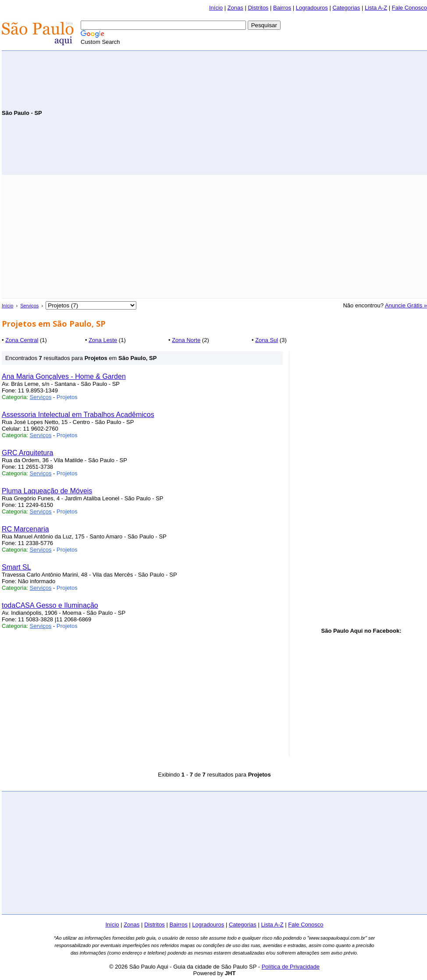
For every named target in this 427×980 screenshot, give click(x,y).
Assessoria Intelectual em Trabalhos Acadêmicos (78, 415)
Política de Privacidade (291, 967)
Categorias (346, 8)
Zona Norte (186, 340)
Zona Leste (103, 340)
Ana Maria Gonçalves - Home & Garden (64, 376)
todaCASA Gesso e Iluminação (50, 605)
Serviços (29, 306)
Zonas (235, 8)
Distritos (258, 8)
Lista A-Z (376, 8)
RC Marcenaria (25, 529)
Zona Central (22, 340)
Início (216, 8)
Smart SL (16, 567)
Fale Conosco (409, 8)
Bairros (282, 8)
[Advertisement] (324, 112)
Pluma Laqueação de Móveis (47, 491)
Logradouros (312, 8)
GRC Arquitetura (27, 453)
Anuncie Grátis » (406, 305)
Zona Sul (267, 340)
